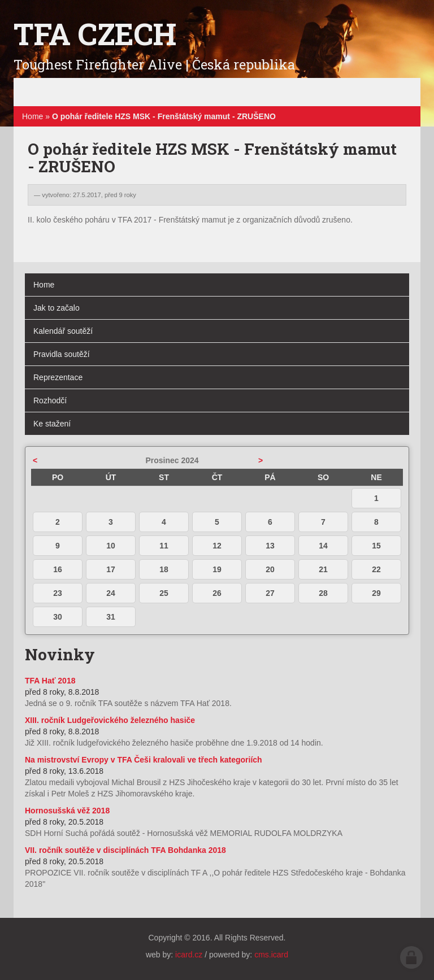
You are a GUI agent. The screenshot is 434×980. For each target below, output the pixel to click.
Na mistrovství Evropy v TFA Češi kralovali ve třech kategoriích (144, 760)
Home (32, 116)
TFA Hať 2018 (50, 681)
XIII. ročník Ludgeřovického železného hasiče (110, 720)
